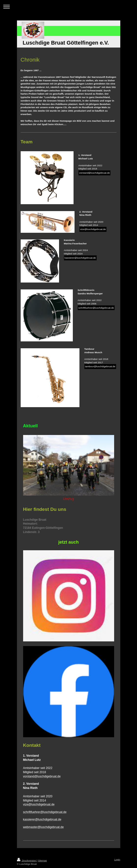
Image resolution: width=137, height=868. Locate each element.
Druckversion (27, 860)
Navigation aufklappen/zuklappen (68, 7)
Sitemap (42, 860)
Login (117, 860)
